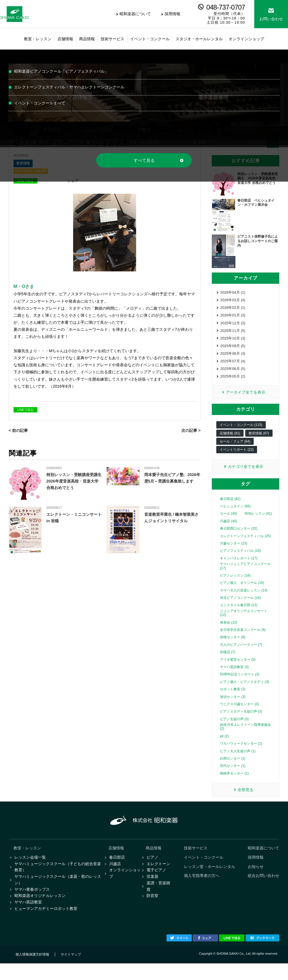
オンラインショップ (125, 886)
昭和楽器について (135, 14)
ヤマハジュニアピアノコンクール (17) (245, 575)
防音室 (152, 910)
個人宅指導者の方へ (202, 888)
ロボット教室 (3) (233, 698)
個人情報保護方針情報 (32, 971)
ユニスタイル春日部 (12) (239, 614)
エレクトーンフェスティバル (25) (245, 545)
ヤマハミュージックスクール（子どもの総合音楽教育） (58, 879)
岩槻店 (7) (228, 661)
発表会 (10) (229, 631)
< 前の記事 (18, 430)
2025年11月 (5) (233, 334)
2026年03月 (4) (233, 301)
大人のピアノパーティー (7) (241, 654)
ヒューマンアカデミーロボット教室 (46, 925)
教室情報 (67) (259, 441)
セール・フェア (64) (235, 450)
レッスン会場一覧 (30, 868)
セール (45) (229, 523)
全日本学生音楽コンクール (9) (243, 639)
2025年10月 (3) (233, 342)
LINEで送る (25, 410)
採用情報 (172, 14)
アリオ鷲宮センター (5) (238, 669)
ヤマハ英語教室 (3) (234, 676)
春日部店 (117, 868)
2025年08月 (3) (233, 359)
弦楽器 (152, 889)
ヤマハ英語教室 (28, 918)
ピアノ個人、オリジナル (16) (242, 592)
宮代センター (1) (233, 775)
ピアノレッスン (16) (235, 584)
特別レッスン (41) (258, 523)
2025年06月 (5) (233, 375)
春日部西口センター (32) (239, 537)
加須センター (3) (233, 706)
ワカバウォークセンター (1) (241, 753)
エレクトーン (158, 875)
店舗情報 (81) (230, 441)
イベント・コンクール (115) (241, 433)
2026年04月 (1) (233, 293)
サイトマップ (71, 971)
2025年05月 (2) (233, 384)
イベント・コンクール (204, 868)
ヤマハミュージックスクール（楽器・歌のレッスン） (58, 893)
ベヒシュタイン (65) (235, 515)
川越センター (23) (234, 552)
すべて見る (144, 160)
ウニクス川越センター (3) (239, 713)
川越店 (115, 875)
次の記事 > (191, 430)
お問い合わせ (271, 19)
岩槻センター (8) (233, 646)
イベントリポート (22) (237, 458)
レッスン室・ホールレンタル (210, 878)
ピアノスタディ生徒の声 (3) (241, 720)
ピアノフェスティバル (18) (240, 560)
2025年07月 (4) (233, 367)
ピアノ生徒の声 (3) (234, 728)
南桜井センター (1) (234, 782)
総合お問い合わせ (264, 888)
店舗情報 (116, 858)
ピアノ (152, 868)
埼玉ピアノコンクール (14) (240, 607)
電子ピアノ (156, 882)
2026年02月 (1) (233, 309)
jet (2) (224, 745)
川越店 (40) (229, 530)
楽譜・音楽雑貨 (158, 900)
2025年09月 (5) (233, 351)
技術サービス (196, 858)
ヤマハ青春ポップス (32, 903)
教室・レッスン (27, 858)
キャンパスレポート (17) (239, 567)
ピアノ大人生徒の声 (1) (238, 760)
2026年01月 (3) (233, 317)
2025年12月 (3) (233, 326)
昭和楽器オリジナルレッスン (40, 910)
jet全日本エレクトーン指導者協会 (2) (245, 736)
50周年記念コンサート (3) (239, 683)
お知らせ (256, 878)
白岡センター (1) (233, 767)
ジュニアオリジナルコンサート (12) (244, 622)
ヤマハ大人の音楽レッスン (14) (244, 599)
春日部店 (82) (230, 508)
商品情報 (154, 858)
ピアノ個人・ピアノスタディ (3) (244, 691)
